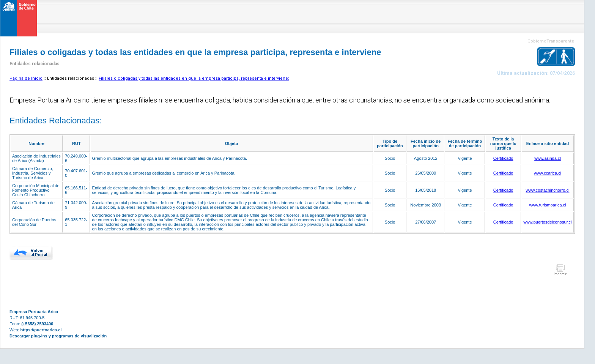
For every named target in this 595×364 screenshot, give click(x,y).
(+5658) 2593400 (37, 324)
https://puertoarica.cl (41, 330)
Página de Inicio (26, 78)
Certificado (503, 158)
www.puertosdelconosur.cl (547, 222)
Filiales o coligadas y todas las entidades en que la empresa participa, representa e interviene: (194, 78)
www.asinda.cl (548, 158)
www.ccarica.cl (548, 173)
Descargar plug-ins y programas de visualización (58, 336)
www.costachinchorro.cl (548, 190)
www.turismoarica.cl (547, 205)
